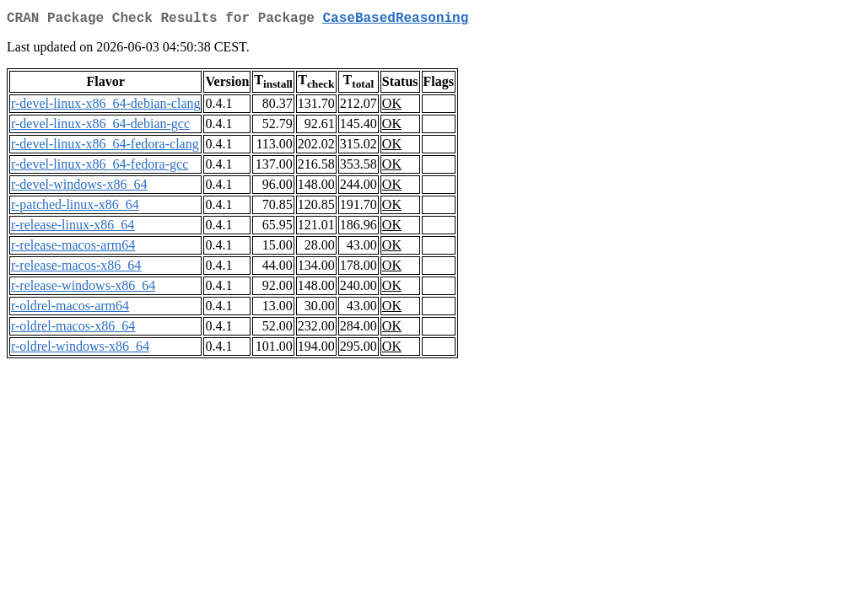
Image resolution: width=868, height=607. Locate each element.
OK (392, 107)
